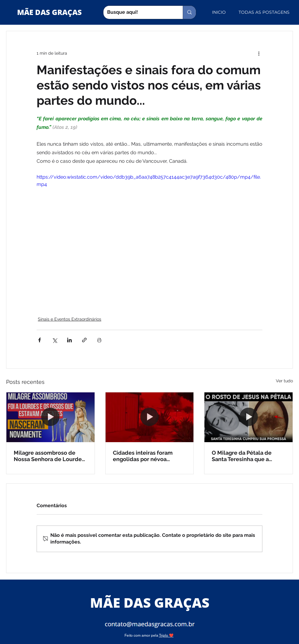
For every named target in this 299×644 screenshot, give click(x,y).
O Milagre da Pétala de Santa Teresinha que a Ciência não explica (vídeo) (247, 456)
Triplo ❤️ (166, 635)
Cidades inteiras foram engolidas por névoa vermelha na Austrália (143, 456)
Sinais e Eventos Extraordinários (70, 319)
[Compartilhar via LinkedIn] (69, 340)
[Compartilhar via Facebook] (40, 340)
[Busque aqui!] (139, 12)
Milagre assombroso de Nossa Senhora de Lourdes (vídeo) (49, 456)
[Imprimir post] (99, 340)
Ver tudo (284, 381)
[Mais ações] (259, 53)
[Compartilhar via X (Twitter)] (54, 340)
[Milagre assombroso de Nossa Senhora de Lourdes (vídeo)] (50, 417)
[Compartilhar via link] (84, 340)
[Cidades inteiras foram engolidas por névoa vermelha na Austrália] (150, 417)
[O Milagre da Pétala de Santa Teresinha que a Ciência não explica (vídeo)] (249, 417)
